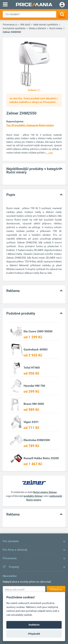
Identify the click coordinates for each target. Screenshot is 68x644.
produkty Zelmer (33, 496)
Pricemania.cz (10, 25)
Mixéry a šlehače (37, 28)
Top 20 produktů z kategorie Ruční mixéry (30, 125)
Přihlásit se (56, 589)
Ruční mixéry (56, 28)
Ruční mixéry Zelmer (45, 492)
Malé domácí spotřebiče (46, 25)
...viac (50, 153)
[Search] (62, 14)
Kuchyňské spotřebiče (14, 28)
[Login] (62, 5)
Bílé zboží (25, 25)
